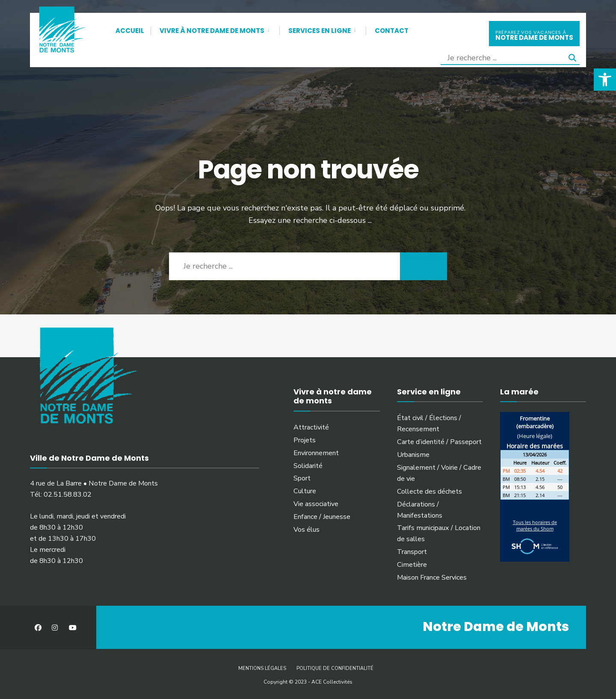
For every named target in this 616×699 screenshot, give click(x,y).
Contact (392, 31)
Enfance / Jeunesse (322, 517)
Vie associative (316, 504)
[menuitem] (215, 29)
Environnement (316, 453)
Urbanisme (413, 455)
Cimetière (412, 565)
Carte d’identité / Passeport (439, 442)
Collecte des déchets (429, 492)
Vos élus (307, 530)
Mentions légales (262, 668)
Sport (302, 478)
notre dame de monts (534, 35)
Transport (412, 552)
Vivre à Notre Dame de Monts (212, 31)
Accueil (130, 31)
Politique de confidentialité (335, 668)
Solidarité (308, 466)
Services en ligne (320, 31)
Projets (305, 440)
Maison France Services (432, 578)
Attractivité (311, 427)
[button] (605, 80)
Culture (305, 491)
